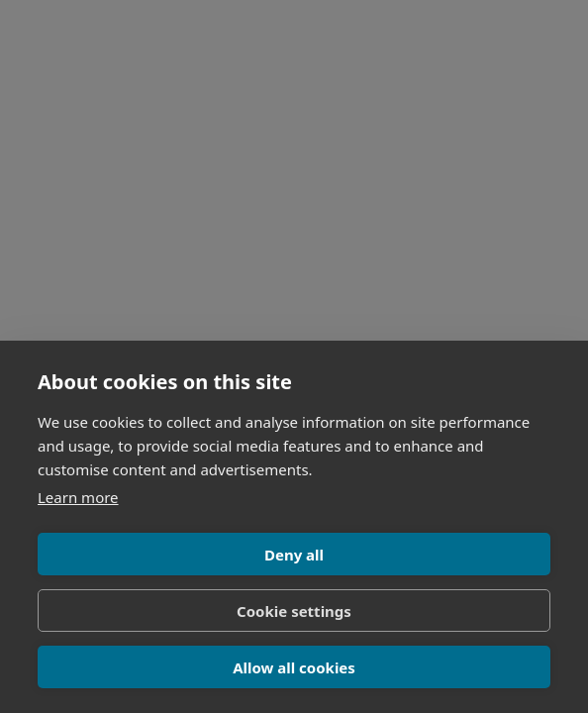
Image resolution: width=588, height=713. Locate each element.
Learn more (78, 497)
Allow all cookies (294, 667)
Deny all (294, 555)
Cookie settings (294, 611)
